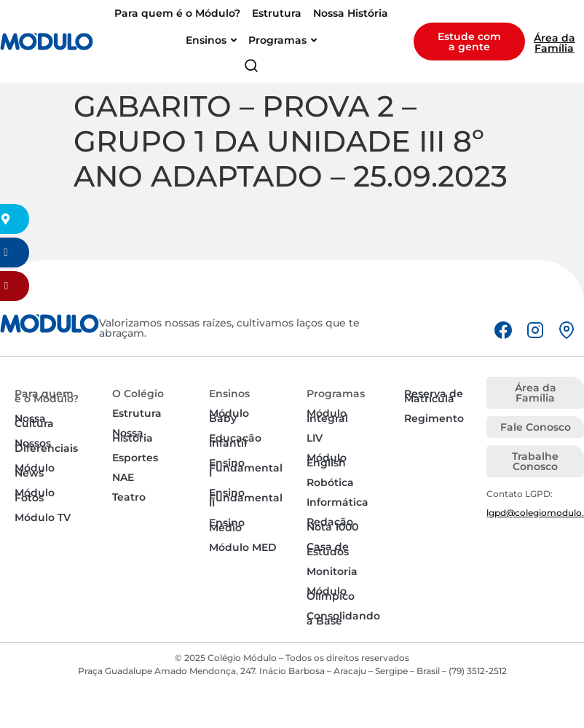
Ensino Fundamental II (246, 498)
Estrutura (137, 413)
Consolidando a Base (343, 618)
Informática (338, 502)
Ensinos (229, 394)
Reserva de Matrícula (434, 396)
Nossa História (133, 435)
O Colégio (138, 394)
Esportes (135, 458)
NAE (123, 477)
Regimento (434, 418)
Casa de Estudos (328, 549)
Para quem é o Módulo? (47, 396)
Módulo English (327, 460)
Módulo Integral (327, 416)
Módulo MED (243, 547)
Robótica (330, 482)
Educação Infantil (235, 441)
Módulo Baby (229, 416)
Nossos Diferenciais (46, 446)
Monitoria (332, 571)
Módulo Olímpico (331, 594)
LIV (315, 438)
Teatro (129, 497)
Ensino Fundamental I (246, 468)
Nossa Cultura (34, 421)
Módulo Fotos (35, 495)
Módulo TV (43, 517)
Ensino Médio (227, 525)
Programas (336, 394)
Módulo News (35, 470)
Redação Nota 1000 (332, 524)
